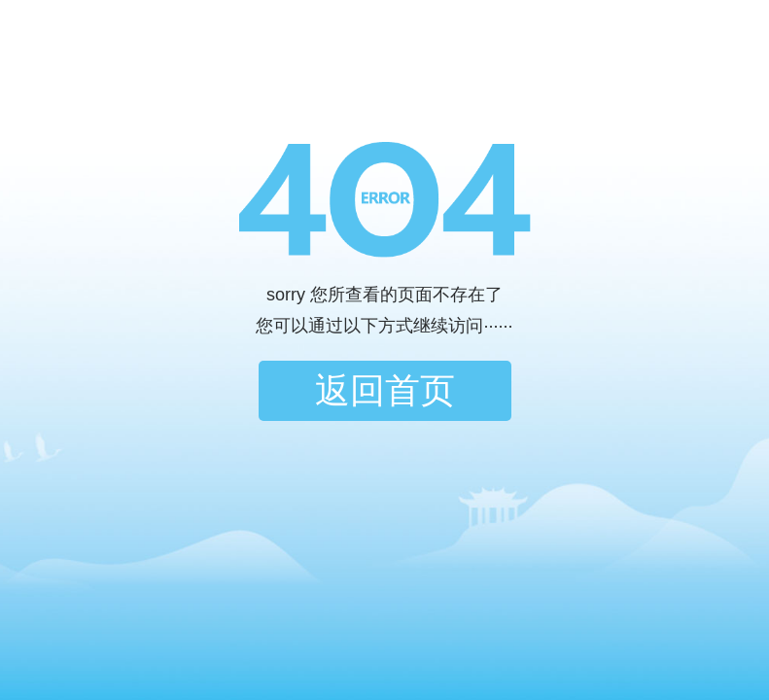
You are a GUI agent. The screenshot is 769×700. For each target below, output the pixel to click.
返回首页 (385, 390)
